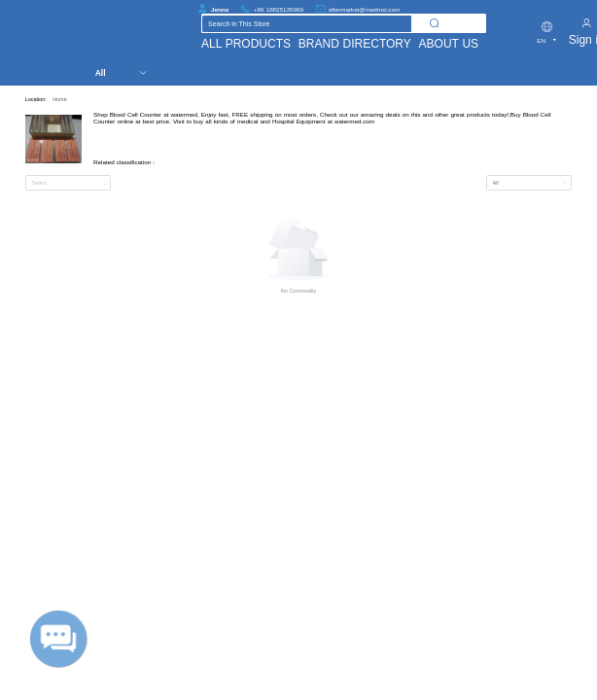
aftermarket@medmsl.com (364, 9)
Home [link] (60, 99)
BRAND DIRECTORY (355, 44)
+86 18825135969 (279, 9)
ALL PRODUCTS (246, 44)
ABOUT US (449, 44)
